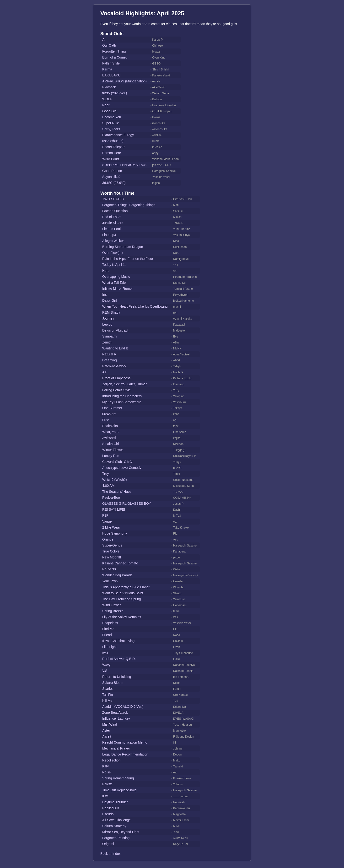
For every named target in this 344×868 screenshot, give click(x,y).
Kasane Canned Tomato (120, 563)
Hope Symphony (115, 533)
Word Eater (111, 159)
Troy (105, 474)
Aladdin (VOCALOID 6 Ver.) (123, 707)
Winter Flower (113, 450)
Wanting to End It (115, 348)
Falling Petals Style (116, 390)
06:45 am (109, 414)
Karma (107, 69)
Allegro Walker (113, 241)
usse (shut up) (113, 141)
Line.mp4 (109, 235)
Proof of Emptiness (116, 378)
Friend (107, 635)
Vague (107, 521)
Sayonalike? (111, 177)
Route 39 (109, 569)
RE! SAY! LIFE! (114, 509)
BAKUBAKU (111, 75)
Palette (107, 784)
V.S (105, 671)
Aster (106, 730)
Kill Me (107, 701)
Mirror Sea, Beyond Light (121, 832)
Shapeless (110, 623)
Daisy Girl (110, 300)
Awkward (109, 438)
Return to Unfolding (117, 677)
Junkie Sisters (113, 223)
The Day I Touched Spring (122, 599)
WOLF (107, 99)
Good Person (112, 171)
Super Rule (111, 123)
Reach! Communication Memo (125, 742)
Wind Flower (112, 605)
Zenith (107, 342)
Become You (112, 117)
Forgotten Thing (114, 51)
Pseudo (108, 814)
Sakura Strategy (114, 826)
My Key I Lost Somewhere (122, 402)
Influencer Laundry (116, 718)
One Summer (112, 408)
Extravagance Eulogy (118, 135)
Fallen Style (111, 63)
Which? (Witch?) (115, 480)
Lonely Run (111, 456)
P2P (105, 515)
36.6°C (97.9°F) (114, 183)
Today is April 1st (115, 265)
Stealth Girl (110, 444)
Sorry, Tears (111, 129)
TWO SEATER (113, 199)
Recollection (111, 760)
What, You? (111, 432)
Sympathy (110, 336)
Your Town (110, 581)
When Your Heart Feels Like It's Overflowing (135, 306)
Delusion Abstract (115, 330)
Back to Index (110, 854)
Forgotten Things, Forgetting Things (129, 205)
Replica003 (111, 808)
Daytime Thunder (115, 802)
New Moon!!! (112, 557)
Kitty (105, 766)
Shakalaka (110, 426)
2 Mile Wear (111, 527)
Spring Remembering (118, 778)
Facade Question (115, 211)
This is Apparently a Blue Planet (126, 587)
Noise (107, 772)
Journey (108, 318)
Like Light (109, 647)
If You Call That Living (118, 641)
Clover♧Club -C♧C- (118, 462)
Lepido (107, 324)
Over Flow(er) (113, 253)
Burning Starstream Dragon (123, 247)
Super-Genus (112, 545)
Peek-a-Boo (111, 498)
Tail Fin (107, 695)
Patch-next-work (114, 366)
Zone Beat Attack (115, 713)
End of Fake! (112, 217)
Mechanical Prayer (116, 748)
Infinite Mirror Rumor (118, 289)
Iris (105, 295)
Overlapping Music (116, 277)
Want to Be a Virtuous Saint (123, 593)
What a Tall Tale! (114, 283)
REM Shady (111, 312)
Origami (108, 844)
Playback (109, 87)
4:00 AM (108, 486)
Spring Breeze (113, 611)
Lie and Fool (111, 229)
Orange (108, 539)
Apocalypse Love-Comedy (122, 468)
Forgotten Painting (116, 838)
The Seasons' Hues (117, 492)
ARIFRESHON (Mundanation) (124, 81)
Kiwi (105, 796)
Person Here (112, 153)
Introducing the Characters (122, 396)
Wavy (106, 665)
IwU (105, 653)
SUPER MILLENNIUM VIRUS (124, 165)
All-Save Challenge (116, 820)
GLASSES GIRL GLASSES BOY (127, 504)
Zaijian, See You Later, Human (125, 384)
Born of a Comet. (115, 57)
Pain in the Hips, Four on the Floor (128, 259)
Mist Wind (110, 724)
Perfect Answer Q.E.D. (119, 659)
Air (104, 372)
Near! (106, 105)
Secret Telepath (114, 147)
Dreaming (110, 360)
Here (106, 271)
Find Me (108, 629)
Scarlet (107, 689)
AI (104, 39)
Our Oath (109, 45)
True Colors (111, 551)
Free (106, 420)
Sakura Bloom (113, 683)
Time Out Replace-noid (119, 790)
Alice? (107, 736)
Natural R (109, 354)
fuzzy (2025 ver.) (115, 93)
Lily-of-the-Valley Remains (122, 617)
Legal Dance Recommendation (125, 754)
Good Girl (109, 111)
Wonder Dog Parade (117, 575)
